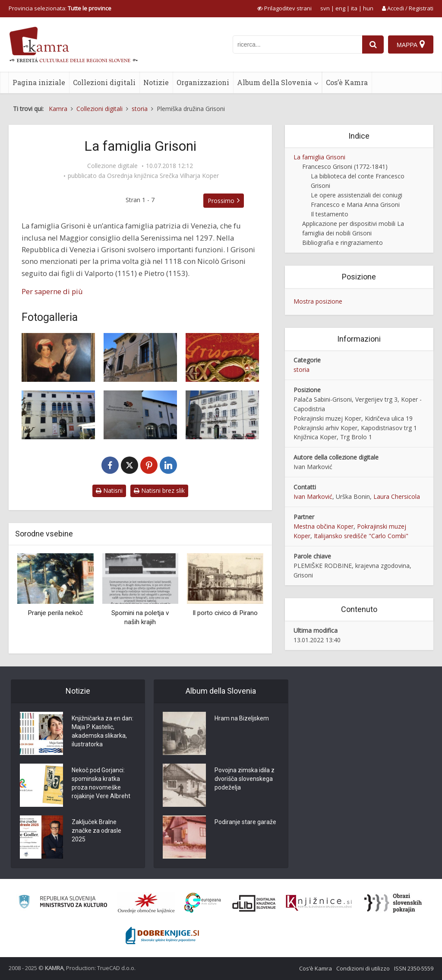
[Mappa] (411, 44)
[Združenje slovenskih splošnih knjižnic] (319, 903)
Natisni (109, 490)
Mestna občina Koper (324, 526)
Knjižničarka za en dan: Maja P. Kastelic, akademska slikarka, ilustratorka (103, 731)
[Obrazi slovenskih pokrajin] (393, 903)
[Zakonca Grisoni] (58, 357)
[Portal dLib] (254, 903)
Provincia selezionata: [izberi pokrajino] (60, 8)
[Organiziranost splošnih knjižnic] (146, 903)
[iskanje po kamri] (297, 44)
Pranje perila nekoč (55, 613)
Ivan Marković (313, 496)
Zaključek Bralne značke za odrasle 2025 (96, 831)
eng (340, 8)
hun (368, 8)
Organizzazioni (203, 82)
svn (325, 8)
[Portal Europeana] (203, 903)
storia (302, 369)
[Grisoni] (222, 357)
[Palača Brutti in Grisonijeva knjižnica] (222, 415)
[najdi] (373, 44)
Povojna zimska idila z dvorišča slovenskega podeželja (245, 779)
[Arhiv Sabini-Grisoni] (140, 415)
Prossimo (221, 201)
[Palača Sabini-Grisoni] (140, 357)
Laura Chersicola (397, 496)
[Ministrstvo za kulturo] (63, 903)
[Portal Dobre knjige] (162, 936)
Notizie (156, 82)
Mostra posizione (318, 301)
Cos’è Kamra (347, 82)
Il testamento (330, 214)
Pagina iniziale (39, 82)
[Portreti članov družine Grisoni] (58, 415)
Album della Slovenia (274, 82)
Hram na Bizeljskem (242, 718)
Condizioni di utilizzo (363, 968)
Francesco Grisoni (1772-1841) (345, 167)
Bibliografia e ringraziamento (343, 243)
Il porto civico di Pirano (225, 613)
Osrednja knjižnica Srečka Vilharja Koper (163, 176)
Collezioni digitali (104, 82)
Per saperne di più (52, 291)
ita (354, 8)
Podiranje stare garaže (245, 822)
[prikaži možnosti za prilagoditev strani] (284, 8)
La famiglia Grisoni (319, 157)
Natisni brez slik (159, 490)
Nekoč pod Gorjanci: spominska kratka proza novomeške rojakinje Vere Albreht (101, 783)
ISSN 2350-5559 (414, 968)
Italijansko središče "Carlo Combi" (361, 536)
